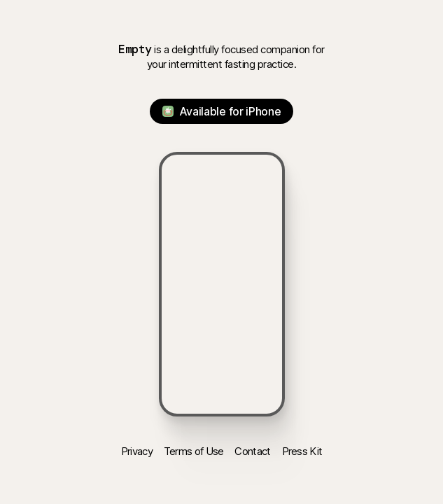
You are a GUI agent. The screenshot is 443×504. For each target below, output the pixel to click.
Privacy (137, 451)
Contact (252, 451)
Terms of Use (194, 451)
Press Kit (302, 451)
